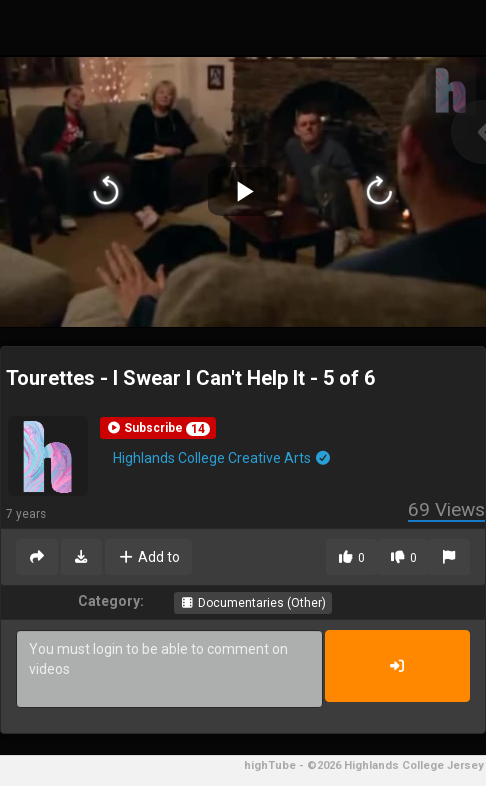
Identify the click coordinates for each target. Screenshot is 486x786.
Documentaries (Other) (253, 603)
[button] (158, 428)
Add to (148, 557)
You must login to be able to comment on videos (169, 669)
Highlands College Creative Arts (222, 458)
